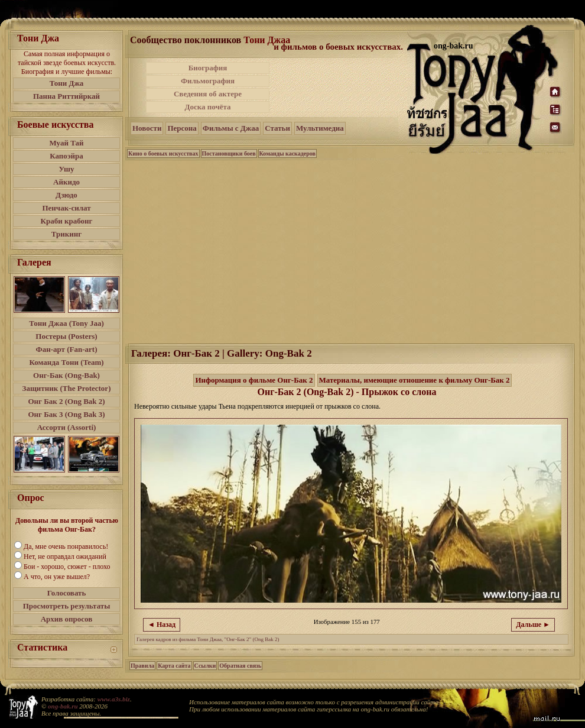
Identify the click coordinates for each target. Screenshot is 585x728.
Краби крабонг (67, 221)
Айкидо (66, 182)
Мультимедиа (320, 128)
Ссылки (205, 666)
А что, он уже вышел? (57, 577)
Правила (142, 666)
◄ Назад (162, 625)
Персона (182, 128)
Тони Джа (67, 83)
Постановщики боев (229, 153)
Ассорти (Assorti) (67, 427)
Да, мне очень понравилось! (66, 546)
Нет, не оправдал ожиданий (65, 556)
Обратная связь (240, 666)
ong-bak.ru (63, 706)
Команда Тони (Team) (66, 362)
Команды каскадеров (287, 153)
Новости (147, 128)
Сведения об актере (208, 94)
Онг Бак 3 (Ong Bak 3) (66, 414)
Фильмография (208, 81)
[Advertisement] (339, 88)
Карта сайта (174, 666)
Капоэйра (66, 156)
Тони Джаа (267, 40)
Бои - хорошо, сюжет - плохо (67, 567)
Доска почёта (207, 107)
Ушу (67, 169)
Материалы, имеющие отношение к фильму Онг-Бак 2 (415, 380)
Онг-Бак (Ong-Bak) (66, 375)
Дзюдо (66, 195)
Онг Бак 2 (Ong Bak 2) (66, 401)
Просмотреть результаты (67, 606)
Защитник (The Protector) (67, 388)
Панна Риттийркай (66, 96)
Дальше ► (533, 625)
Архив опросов (67, 619)
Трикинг (66, 234)
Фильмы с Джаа (231, 128)
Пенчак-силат (66, 208)
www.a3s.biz (114, 699)
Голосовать (67, 593)
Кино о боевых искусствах (163, 153)
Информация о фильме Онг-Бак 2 (254, 380)
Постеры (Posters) (66, 336)
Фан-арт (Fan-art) (67, 349)
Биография (208, 68)
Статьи (277, 128)
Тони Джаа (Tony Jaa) (66, 323)
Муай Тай (66, 143)
